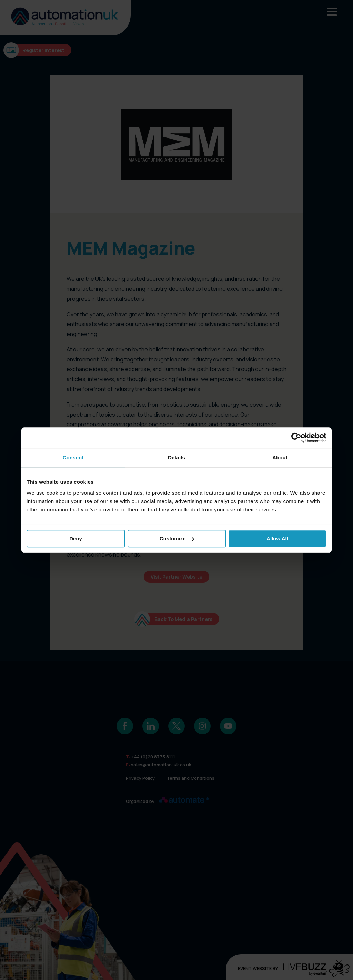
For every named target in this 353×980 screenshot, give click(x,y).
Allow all (277, 538)
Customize (177, 538)
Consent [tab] (73, 457)
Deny (76, 538)
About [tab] (280, 457)
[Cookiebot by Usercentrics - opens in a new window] (296, 438)
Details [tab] (176, 457)
